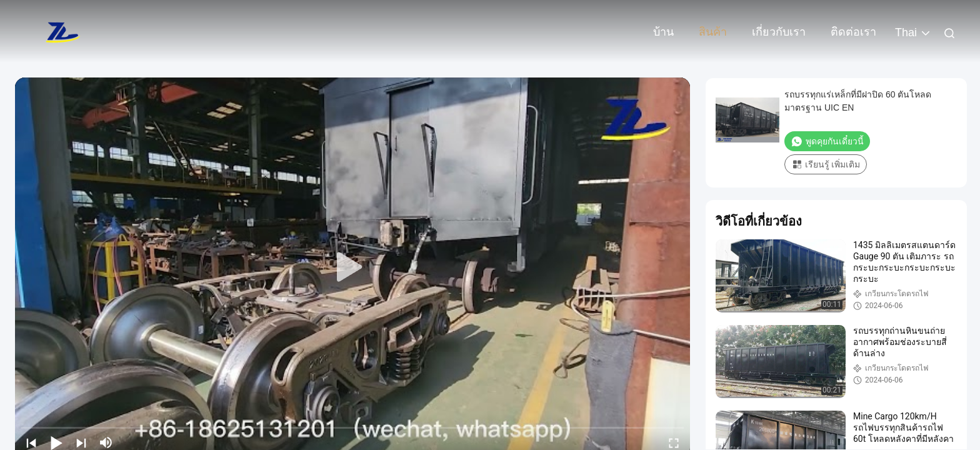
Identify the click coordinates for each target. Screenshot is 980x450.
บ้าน (663, 32)
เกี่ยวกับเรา (779, 32)
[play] (352, 267)
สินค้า (713, 32)
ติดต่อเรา (853, 32)
